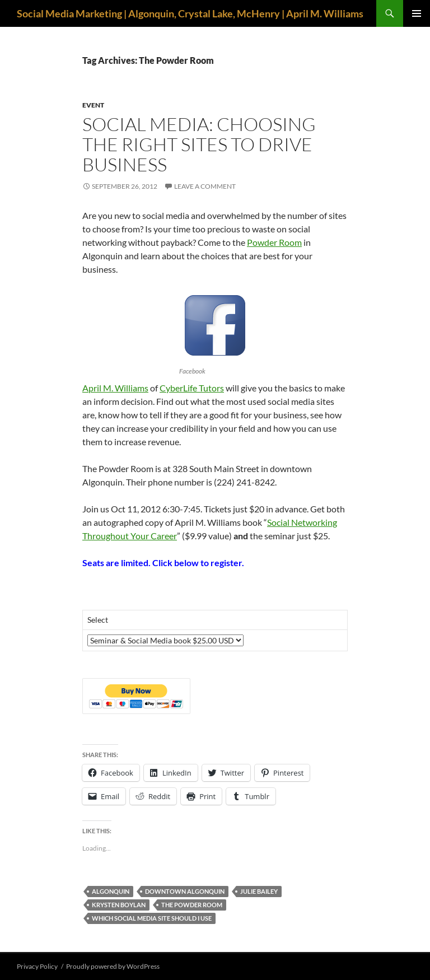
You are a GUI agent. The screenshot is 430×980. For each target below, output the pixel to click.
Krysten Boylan (119, 905)
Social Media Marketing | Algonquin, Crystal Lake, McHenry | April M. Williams (190, 13)
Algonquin (111, 891)
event (93, 105)
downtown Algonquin (185, 891)
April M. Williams (115, 388)
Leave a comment (205, 186)
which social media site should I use (152, 918)
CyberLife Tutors (192, 388)
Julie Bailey (259, 891)
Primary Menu (417, 13)
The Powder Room (192, 905)
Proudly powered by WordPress (113, 966)
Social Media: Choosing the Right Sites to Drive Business (199, 144)
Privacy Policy (37, 966)
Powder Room (274, 242)
